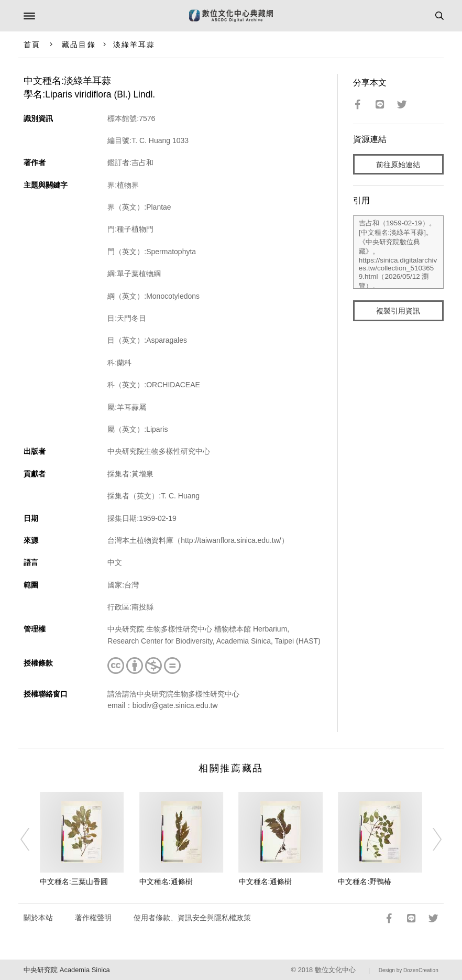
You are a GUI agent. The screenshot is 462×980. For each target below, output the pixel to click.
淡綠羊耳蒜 (134, 45)
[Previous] (32, 840)
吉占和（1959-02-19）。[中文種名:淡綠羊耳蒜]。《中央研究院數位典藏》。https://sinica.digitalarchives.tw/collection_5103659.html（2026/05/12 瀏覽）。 (398, 252)
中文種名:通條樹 (166, 881)
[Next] (430, 840)
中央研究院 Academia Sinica (67, 970)
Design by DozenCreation (409, 970)
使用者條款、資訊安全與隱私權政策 (192, 918)
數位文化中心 (335, 970)
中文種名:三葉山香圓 (74, 881)
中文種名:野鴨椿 (365, 881)
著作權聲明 (93, 918)
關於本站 (38, 918)
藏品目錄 (79, 45)
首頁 (32, 45)
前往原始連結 (398, 165)
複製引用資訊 (398, 311)
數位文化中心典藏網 (231, 16)
